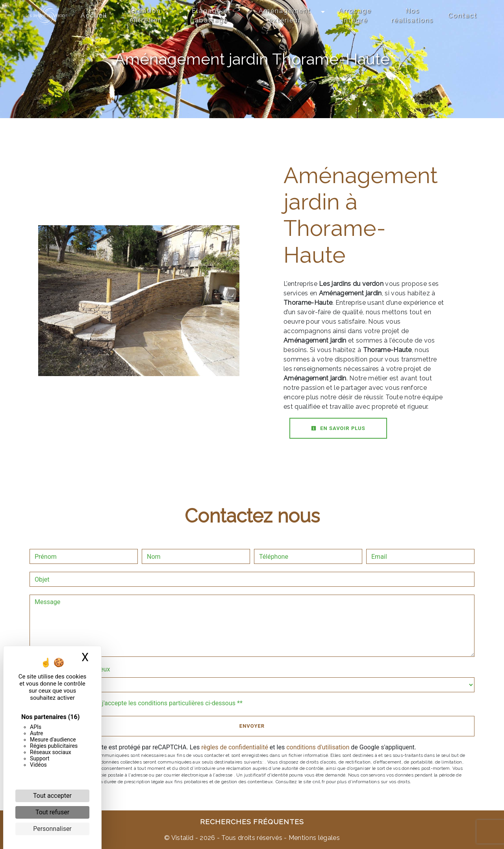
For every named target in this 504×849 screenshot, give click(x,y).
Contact (463, 16)
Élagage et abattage (211, 16)
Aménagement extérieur (285, 16)
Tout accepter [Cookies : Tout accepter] (52, 796)
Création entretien (146, 16)
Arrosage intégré (355, 16)
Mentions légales (313, 838)
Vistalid (183, 838)
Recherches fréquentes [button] (252, 822)
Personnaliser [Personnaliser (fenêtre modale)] (52, 829)
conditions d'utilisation (318, 747)
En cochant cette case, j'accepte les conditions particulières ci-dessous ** (140, 703)
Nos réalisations (412, 16)
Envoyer (252, 726)
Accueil (94, 16)
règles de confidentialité (235, 747)
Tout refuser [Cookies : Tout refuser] (52, 812)
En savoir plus (338, 428)
